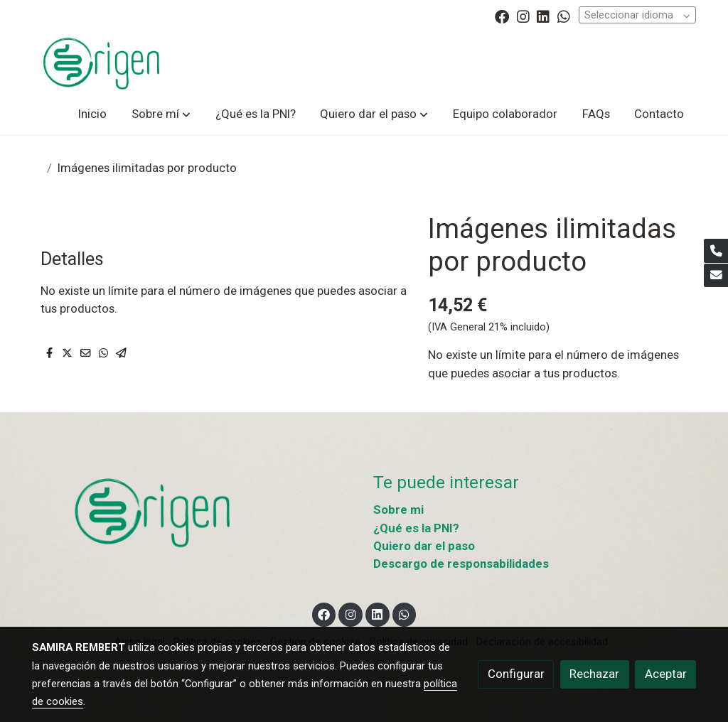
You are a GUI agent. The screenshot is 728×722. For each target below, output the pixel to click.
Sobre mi (398, 510)
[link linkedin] (543, 16)
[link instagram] (523, 16)
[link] (102, 63)
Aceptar (666, 674)
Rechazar (594, 674)
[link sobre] (193, 512)
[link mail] (716, 276)
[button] (161, 114)
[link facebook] (502, 16)
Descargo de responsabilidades (461, 564)
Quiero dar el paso (424, 546)
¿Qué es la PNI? (416, 528)
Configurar (516, 674)
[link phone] (716, 251)
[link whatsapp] (564, 16)
